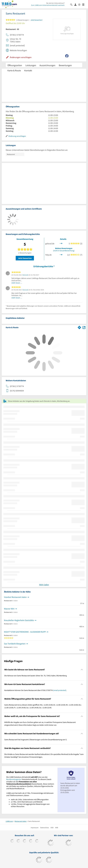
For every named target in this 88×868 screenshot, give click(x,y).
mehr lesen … (17, 283)
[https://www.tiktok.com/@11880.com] (18, 841)
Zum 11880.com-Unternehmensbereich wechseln (48, 5)
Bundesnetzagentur (14, 779)
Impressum (35, 828)
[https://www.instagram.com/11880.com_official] (25, 841)
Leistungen (31, 65)
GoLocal (25, 275)
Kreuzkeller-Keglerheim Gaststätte (19, 620)
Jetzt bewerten (25, 258)
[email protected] (60, 690)
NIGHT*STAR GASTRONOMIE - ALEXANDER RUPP (25, 632)
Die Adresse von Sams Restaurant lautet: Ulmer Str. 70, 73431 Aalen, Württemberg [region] (36, 676)
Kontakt (28, 70)
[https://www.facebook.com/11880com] (12, 841)
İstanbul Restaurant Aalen (15, 597)
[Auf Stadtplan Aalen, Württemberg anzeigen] (84, 327)
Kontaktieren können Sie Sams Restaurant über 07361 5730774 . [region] (36, 690)
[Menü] (84, 4)
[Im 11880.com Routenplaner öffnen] (79, 327)
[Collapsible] (82, 670)
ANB (57, 828)
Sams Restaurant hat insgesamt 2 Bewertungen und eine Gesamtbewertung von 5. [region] (36, 740)
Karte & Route (14, 70)
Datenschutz (45, 828)
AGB (52, 828)
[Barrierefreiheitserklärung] (80, 4)
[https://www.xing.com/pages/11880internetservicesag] (31, 841)
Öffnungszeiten (15, 65)
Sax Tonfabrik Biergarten (15, 644)
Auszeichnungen (47, 65)
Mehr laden (44, 585)
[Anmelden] (76, 4)
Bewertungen (65, 65)
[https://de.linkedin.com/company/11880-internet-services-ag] (37, 841)
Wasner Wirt (9, 609)
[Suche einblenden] (72, 4)
